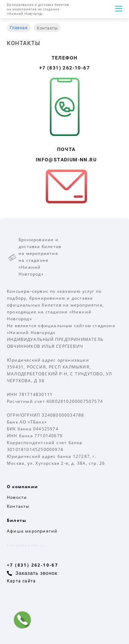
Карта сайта (21, 581)
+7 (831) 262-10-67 (64, 68)
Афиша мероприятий (32, 531)
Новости (17, 497)
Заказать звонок (36, 573)
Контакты (18, 506)
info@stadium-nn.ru (66, 160)
